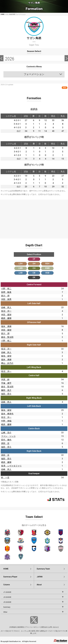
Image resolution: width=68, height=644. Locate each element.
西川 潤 (5, 296)
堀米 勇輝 (6, 326)
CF (34, 259)
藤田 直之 (6, 390)
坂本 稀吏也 (7, 414)
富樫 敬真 (6, 292)
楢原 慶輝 (6, 318)
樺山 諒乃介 (7, 363)
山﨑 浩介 (6, 433)
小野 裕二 (6, 289)
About (39, 585)
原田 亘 (5, 443)
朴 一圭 (5, 478)
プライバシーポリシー (32, 627)
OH (34, 264)
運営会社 (44, 627)
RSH (47, 264)
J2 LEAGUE (7, 597)
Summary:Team (43, 569)
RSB (47, 273)
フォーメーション (34, 74)
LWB (21, 268)
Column (7, 585)
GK (34, 277)
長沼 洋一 (6, 311)
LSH (21, 264)
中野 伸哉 (6, 421)
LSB (21, 273)
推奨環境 (21, 627)
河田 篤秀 (6, 299)
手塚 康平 (6, 383)
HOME (2, 14)
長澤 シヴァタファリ (11, 466)
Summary (7, 607)
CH (34, 268)
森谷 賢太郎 (7, 337)
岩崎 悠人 (6, 308)
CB (34, 273)
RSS (65, 88)
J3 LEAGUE (7, 602)
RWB (47, 268)
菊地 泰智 (6, 356)
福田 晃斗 (6, 394)
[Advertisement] (34, 218)
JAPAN (40, 577)
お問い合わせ (53, 627)
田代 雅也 (6, 440)
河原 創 (5, 380)
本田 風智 (6, 315)
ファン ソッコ (8, 436)
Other (5, 612)
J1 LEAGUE (7, 592)
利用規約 (13, 627)
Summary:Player (10, 577)
